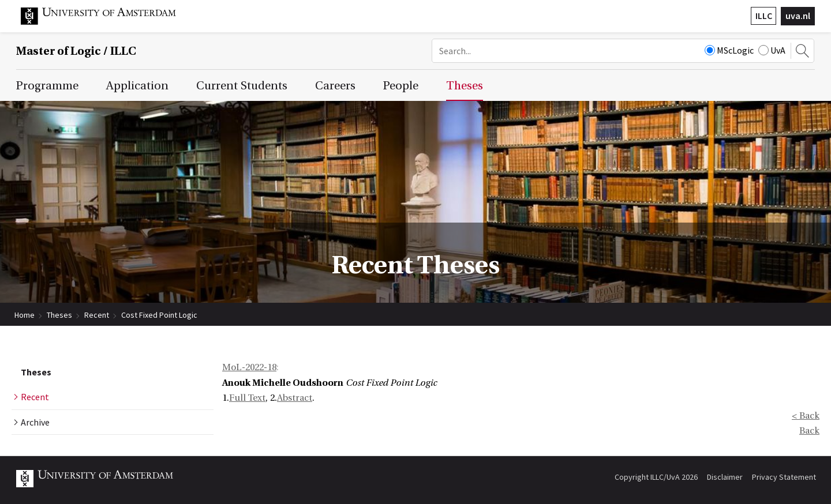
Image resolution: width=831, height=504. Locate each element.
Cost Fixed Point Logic (159, 315)
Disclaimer (725, 477)
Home (25, 315)
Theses (59, 315)
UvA (772, 50)
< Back (806, 416)
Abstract (295, 398)
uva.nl (798, 16)
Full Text (247, 398)
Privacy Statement (784, 477)
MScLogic (729, 50)
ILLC (764, 16)
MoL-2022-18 (249, 367)
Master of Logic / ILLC (76, 51)
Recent (97, 315)
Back (809, 431)
